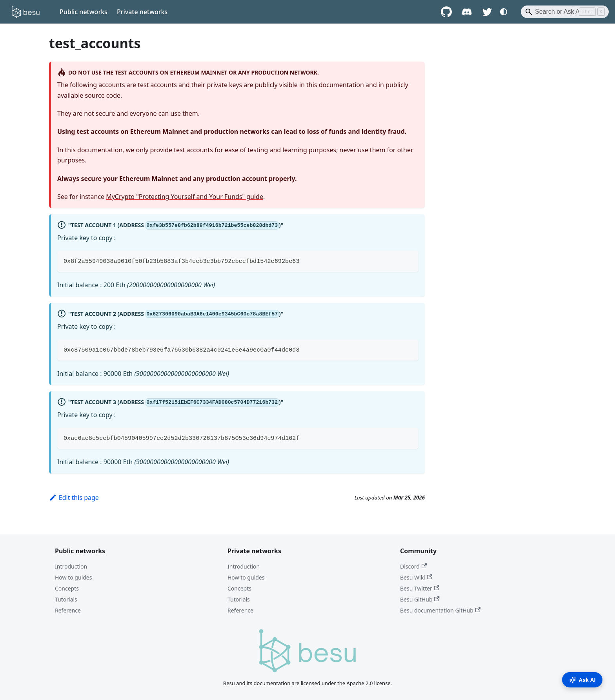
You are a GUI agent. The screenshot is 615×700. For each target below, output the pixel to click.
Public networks (84, 12)
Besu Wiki (416, 577)
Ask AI (582, 680)
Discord (413, 566)
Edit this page (74, 498)
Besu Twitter (420, 588)
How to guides (73, 577)
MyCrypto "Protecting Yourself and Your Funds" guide (185, 197)
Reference (68, 610)
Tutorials (66, 599)
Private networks (142, 12)
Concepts (67, 588)
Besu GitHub (420, 599)
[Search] (565, 12)
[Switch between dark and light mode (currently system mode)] (504, 12)
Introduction (71, 566)
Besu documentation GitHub (440, 610)
